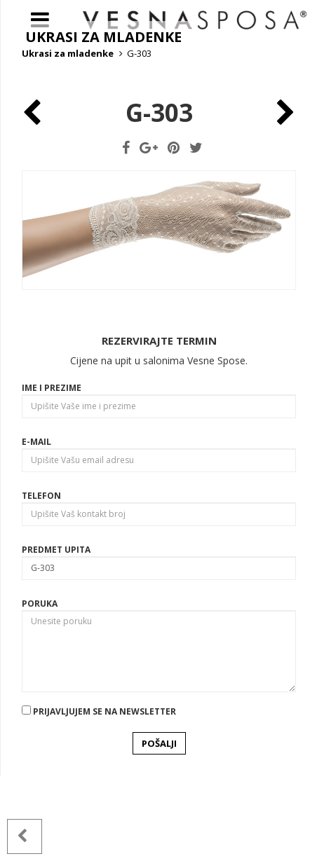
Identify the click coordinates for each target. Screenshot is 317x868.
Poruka (40, 696)
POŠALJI (159, 835)
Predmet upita (56, 642)
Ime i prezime (52, 480)
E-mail (36, 534)
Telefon (41, 588)
